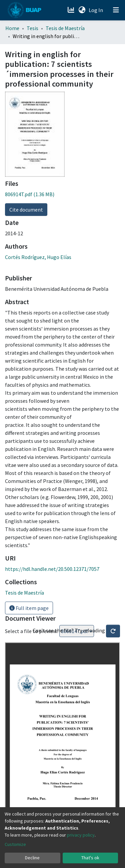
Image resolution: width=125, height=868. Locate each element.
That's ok (90, 858)
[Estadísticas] (71, 10)
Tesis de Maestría (65, 28)
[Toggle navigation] (116, 10)
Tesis (32, 28)
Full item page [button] (29, 608)
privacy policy (81, 835)
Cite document (26, 210)
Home (12, 28)
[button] (82, 10)
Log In (96, 10)
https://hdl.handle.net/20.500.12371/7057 (52, 569)
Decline (32, 858)
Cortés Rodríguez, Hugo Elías (38, 257)
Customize (15, 844)
